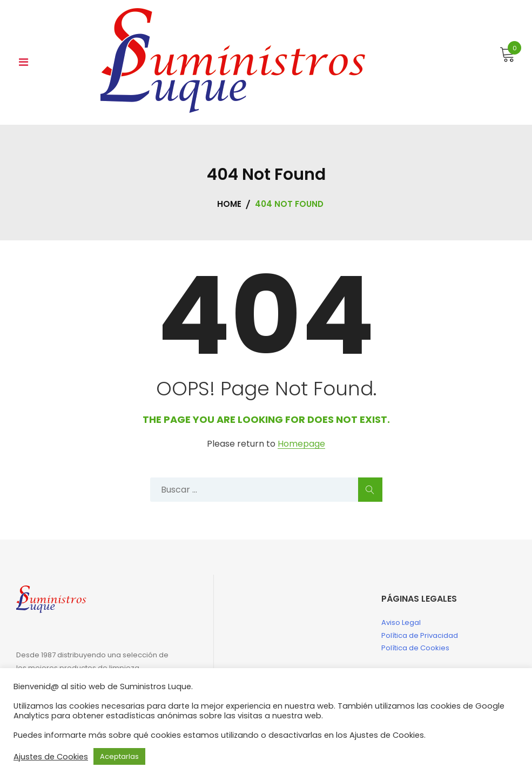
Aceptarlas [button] (119, 756)
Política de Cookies (415, 648)
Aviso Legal (401, 622)
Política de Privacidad (420, 635)
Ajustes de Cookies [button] (51, 757)
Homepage (301, 444)
